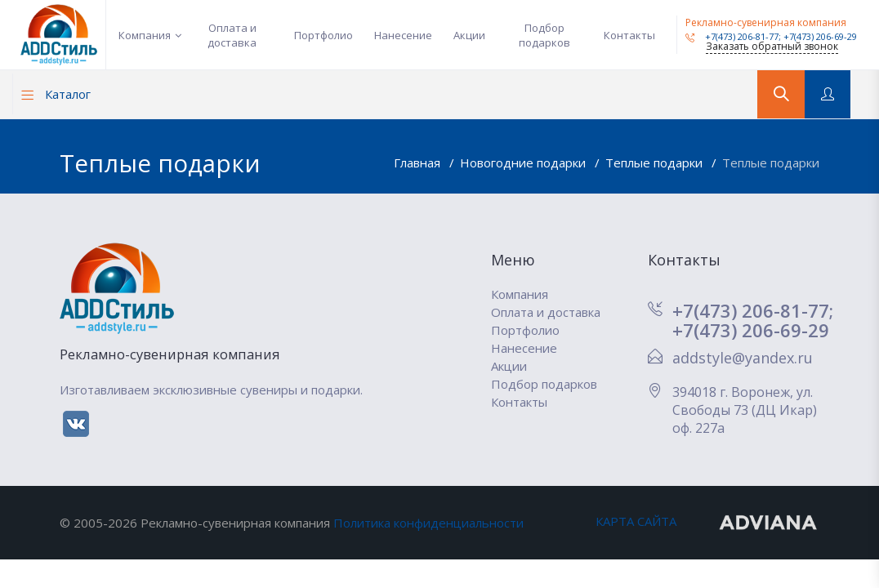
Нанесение (403, 35)
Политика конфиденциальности (428, 523)
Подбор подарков (544, 35)
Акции (469, 35)
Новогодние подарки (524, 163)
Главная (419, 163)
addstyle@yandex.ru (743, 358)
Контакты (629, 35)
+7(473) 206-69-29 (820, 36)
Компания (145, 35)
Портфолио (323, 35)
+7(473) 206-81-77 (732, 36)
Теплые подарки (656, 163)
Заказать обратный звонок (772, 46)
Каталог (56, 94)
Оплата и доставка (232, 35)
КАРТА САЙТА (636, 521)
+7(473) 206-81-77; (753, 310)
